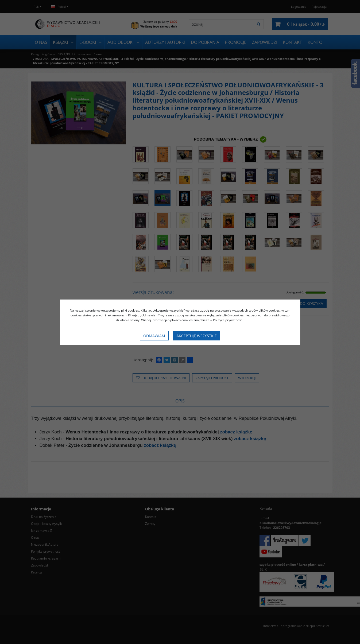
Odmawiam (154, 336)
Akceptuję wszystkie (197, 336)
